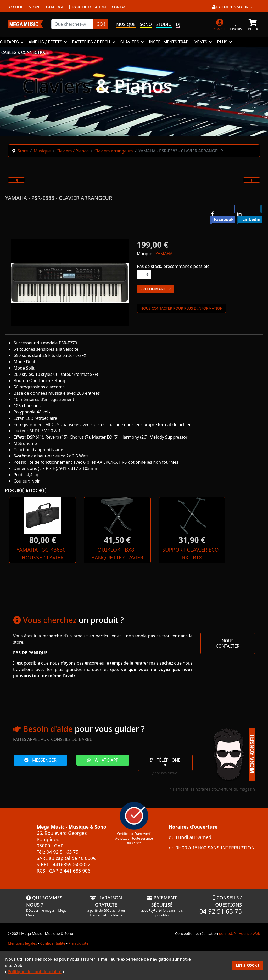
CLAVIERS (130, 42)
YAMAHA (164, 254)
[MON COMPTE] (220, 24)
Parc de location (89, 7)
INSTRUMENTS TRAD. (169, 42)
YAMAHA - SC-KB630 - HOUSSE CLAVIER (31, 557)
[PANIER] (253, 24)
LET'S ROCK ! (247, 965)
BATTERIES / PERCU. (91, 42)
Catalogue (56, 7)
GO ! (101, 24)
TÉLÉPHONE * (165, 771)
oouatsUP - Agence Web (240, 941)
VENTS (201, 42)
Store (34, 7)
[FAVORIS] (236, 24)
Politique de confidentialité (35, 972)
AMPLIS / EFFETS (45, 42)
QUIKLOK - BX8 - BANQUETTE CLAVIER (82, 557)
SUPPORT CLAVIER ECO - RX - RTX (134, 557)
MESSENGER (40, 768)
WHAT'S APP (103, 768)
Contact (120, 7)
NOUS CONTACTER (228, 651)
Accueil (16, 7)
